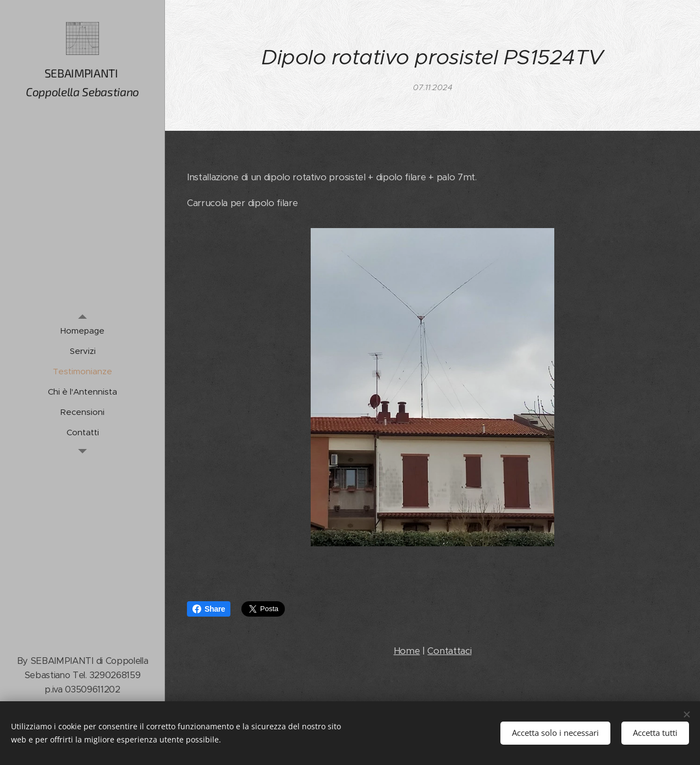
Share (209, 609)
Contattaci (449, 651)
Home (407, 651)
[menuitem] (82, 331)
